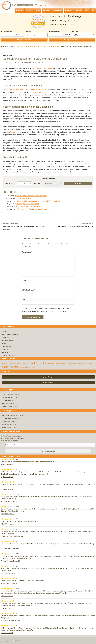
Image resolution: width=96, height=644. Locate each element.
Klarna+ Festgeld (7, 596)
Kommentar (27, 252)
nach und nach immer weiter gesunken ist (31, 89)
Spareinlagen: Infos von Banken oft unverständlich (70, 225)
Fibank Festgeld (7, 608)
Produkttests (6, 346)
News (4, 343)
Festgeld (5, 331)
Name (24, 280)
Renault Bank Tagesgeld (9, 583)
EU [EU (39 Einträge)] (31, 364)
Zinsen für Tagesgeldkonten (41, 92)
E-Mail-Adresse (28, 290)
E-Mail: (4, 445)
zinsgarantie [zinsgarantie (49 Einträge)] (22, 367)
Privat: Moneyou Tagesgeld (10, 561)
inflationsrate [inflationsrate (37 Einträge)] (60, 364)
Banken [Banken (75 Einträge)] (3, 363)
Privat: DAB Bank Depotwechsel (12, 536)
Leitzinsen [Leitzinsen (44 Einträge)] (71, 363)
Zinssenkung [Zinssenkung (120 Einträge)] (30, 367)
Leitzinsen (5, 337)
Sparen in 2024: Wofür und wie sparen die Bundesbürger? (39, 201)
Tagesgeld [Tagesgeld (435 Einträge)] (6, 367)
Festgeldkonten (16, 132)
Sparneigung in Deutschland (42, 68)
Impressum (8, 641)
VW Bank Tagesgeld (8, 514)
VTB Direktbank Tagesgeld (10, 549)
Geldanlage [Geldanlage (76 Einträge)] (47, 363)
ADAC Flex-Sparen (8, 524)
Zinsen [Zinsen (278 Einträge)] (15, 367)
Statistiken (57, 47)
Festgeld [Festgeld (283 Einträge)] (40, 363)
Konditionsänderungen (10, 334)
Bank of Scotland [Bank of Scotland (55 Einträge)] (10, 363)
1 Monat (36, 35)
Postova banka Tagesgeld (10, 501)
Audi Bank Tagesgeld (8, 573)
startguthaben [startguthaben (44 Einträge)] (88, 363)
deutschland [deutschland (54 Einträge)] (18, 363)
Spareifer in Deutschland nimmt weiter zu (31, 196)
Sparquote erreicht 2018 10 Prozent (27, 206)
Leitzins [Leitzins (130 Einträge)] (65, 363)
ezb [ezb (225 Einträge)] (34, 363)
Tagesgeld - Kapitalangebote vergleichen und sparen (34, 47)
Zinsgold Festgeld (7, 489)
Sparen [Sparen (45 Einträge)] (78, 363)
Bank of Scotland (7, 633)
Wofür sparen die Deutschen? (27, 204)
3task (18, 62)
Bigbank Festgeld (7, 464)
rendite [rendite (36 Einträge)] (75, 364)
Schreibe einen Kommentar (34, 62)
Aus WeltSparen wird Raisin (27, 198)
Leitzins (12, 89)
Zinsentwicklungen (8, 355)
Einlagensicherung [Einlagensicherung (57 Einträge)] (26, 363)
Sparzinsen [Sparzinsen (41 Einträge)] (82, 363)
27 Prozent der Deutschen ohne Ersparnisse (34, 209)
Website (25, 299)
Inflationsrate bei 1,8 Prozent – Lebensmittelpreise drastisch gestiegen (26, 226)
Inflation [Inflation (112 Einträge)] (54, 363)
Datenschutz (20, 641)
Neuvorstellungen (8, 340)
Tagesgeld (5, 352)
